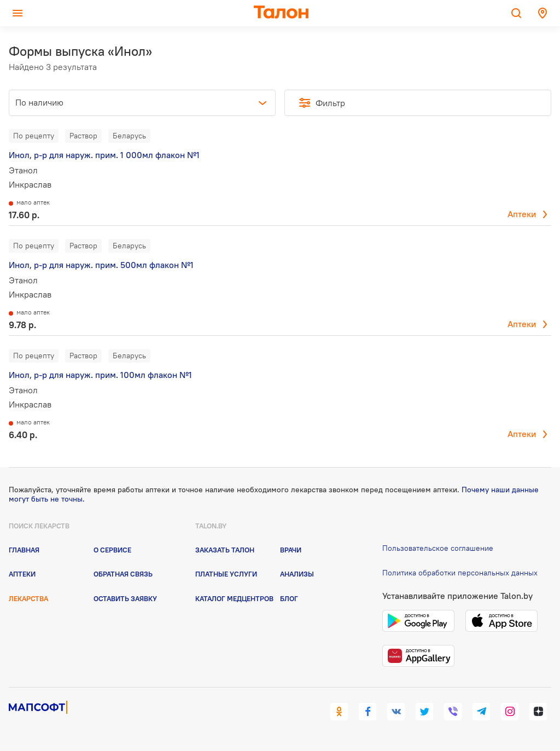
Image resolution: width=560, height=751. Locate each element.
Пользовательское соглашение (438, 548)
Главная (24, 550)
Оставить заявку (125, 598)
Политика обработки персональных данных (460, 573)
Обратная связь (123, 574)
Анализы (297, 574)
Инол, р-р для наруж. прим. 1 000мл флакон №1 (104, 155)
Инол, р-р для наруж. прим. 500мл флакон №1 (101, 265)
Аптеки (522, 214)
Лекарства (28, 598)
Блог (289, 598)
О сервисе (112, 550)
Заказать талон (225, 550)
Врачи (291, 550)
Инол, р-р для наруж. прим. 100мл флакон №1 (100, 375)
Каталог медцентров (234, 598)
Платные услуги (226, 574)
